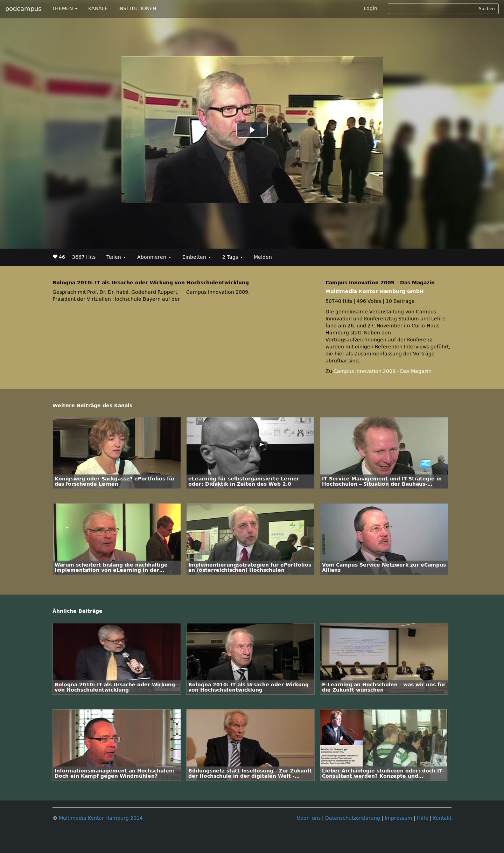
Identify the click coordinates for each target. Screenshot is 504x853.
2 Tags (233, 257)
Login (370, 9)
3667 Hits (84, 257)
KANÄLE (98, 9)
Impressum (398, 818)
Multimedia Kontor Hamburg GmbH (375, 292)
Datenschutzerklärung (353, 818)
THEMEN (65, 9)
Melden (263, 257)
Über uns (309, 818)
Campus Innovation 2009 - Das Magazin (383, 371)
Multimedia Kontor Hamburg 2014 (101, 818)
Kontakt (442, 818)
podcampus (23, 9)
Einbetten (197, 257)
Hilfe (423, 818)
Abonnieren (154, 257)
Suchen (487, 9)
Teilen (116, 257)
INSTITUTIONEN (137, 9)
